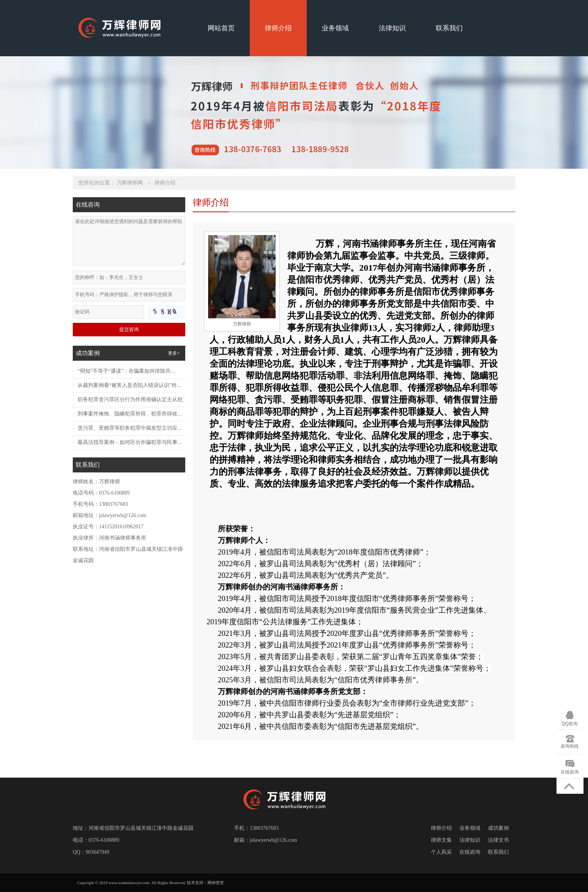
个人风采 (441, 852)
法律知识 (392, 28)
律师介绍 (278, 28)
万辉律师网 (130, 183)
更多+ (174, 353)
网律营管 (216, 883)
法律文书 (498, 840)
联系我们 (449, 28)
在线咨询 (470, 852)
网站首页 (221, 28)
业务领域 (335, 28)
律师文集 (441, 840)
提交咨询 (129, 329)
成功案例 (498, 828)
